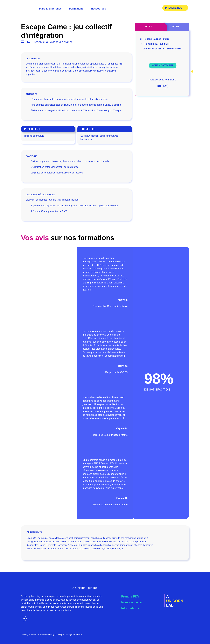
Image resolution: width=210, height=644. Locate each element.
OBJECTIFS (31, 94)
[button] (75, 59)
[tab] (149, 27)
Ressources (98, 9)
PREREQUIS (87, 129)
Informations (130, 608)
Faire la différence (50, 9)
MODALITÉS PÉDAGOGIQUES (40, 195)
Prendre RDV (130, 596)
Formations (76, 9)
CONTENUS (31, 156)
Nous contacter (132, 602)
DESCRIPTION (33, 59)
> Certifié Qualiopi (86, 588)
